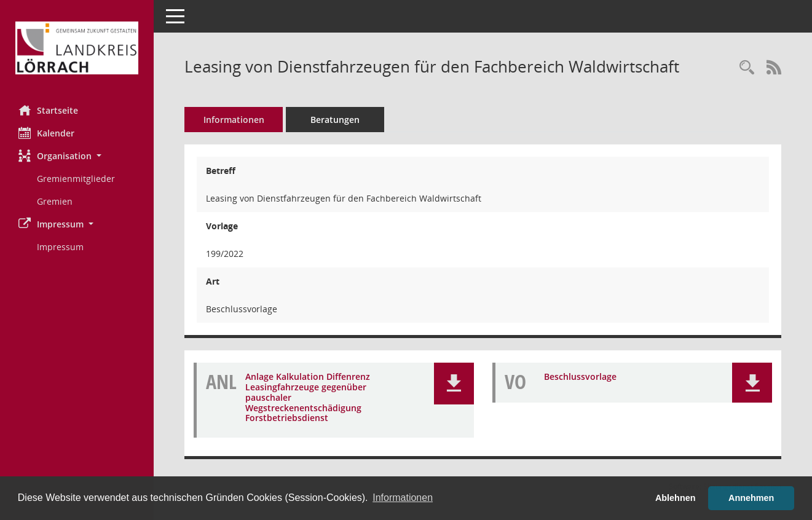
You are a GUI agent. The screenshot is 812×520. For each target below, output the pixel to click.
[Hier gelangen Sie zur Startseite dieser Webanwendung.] (77, 48)
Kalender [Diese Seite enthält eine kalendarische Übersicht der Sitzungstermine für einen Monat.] (46, 133)
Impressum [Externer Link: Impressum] (60, 247)
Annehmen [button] (751, 498)
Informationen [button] (403, 498)
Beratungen (335, 120)
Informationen (234, 120)
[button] (77, 156)
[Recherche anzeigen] (747, 68)
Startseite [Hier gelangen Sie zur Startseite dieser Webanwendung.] (48, 110)
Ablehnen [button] (676, 498)
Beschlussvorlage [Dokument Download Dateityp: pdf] (580, 377)
